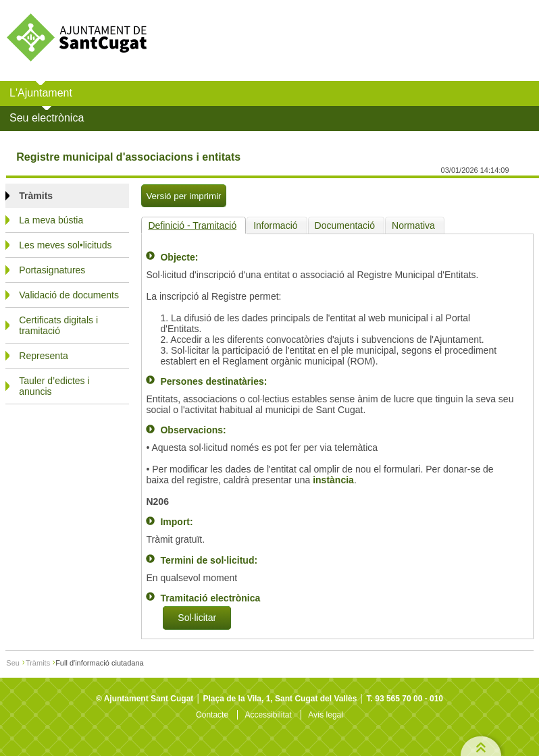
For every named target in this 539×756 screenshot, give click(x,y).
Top (480, 744)
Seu (13, 663)
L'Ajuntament (41, 93)
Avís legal (326, 715)
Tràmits (38, 663)
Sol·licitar (197, 618)
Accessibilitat (268, 715)
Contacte (212, 715)
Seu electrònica (47, 118)
